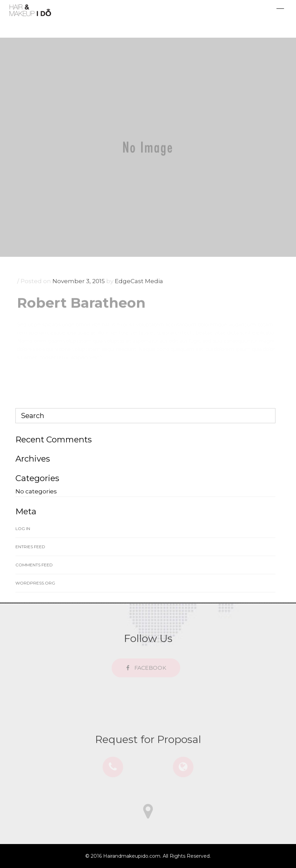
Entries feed (30, 547)
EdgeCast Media (139, 284)
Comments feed (34, 565)
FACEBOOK (147, 668)
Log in (23, 529)
